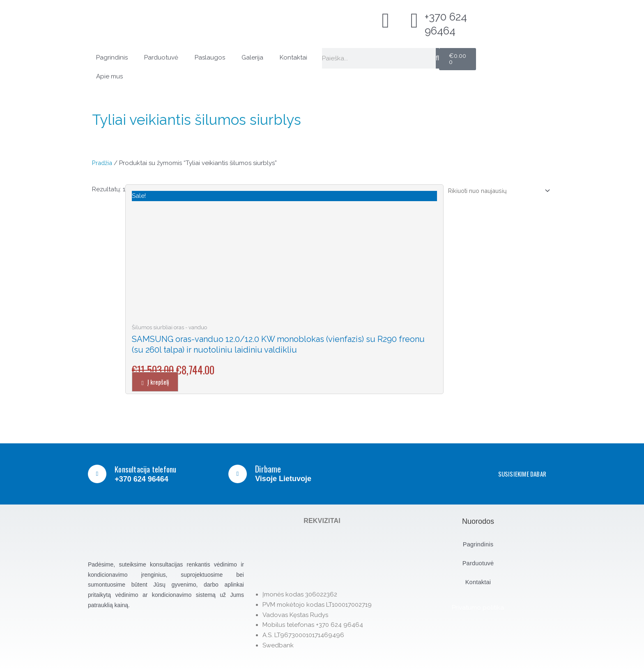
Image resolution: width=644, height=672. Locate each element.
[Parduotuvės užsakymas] (495, 191)
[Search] (437, 58)
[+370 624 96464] (414, 21)
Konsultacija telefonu (149, 469)
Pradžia (103, 163)
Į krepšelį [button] (161, 382)
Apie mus (109, 76)
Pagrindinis (112, 57)
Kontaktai (293, 57)
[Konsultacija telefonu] (98, 474)
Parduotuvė (161, 57)
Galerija (252, 57)
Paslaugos (210, 57)
